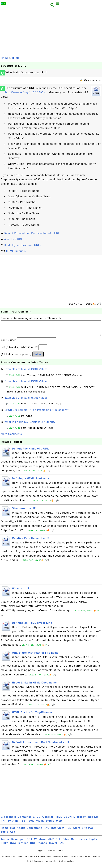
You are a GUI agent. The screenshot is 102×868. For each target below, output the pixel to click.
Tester (5, 842)
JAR (51, 842)
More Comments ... (13, 437)
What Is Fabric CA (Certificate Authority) (30, 425)
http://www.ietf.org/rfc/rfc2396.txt (26, 92)
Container (25, 820)
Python (13, 824)
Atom (77, 831)
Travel (53, 846)
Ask (13, 835)
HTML (16, 58)
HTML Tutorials (16, 251)
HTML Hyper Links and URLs (22, 245)
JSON (68, 820)
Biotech (23, 846)
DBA (30, 842)
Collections (34, 831)
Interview (58, 831)
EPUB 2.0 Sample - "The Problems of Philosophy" (37, 413)
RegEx (93, 842)
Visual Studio (45, 824)
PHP (4, 824)
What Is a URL (13, 239)
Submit (38, 357)
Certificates (79, 842)
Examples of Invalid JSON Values (26, 372)
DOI (32, 846)
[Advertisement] (51, 32)
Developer (18, 842)
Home (5, 58)
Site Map (88, 831)
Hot (13, 831)
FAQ (47, 831)
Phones (42, 846)
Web (59, 824)
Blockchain (8, 820)
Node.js (93, 820)
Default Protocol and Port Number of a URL (32, 233)
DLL (58, 842)
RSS (22, 824)
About (21, 831)
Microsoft (80, 820)
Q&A (13, 846)
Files (66, 842)
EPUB (37, 820)
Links (5, 846)
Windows (40, 842)
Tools (31, 824)
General (48, 820)
